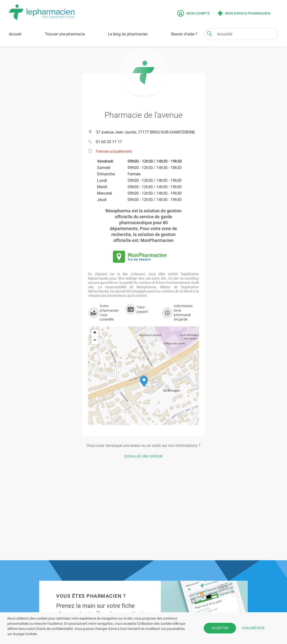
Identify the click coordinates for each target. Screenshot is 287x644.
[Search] (209, 34)
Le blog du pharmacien (128, 34)
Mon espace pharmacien (244, 13)
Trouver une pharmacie (65, 34)
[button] (144, 381)
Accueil (15, 34)
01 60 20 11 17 (109, 142)
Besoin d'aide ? (184, 34)
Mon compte (194, 13)
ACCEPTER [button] (220, 628)
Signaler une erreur (143, 456)
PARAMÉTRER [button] (253, 628)
